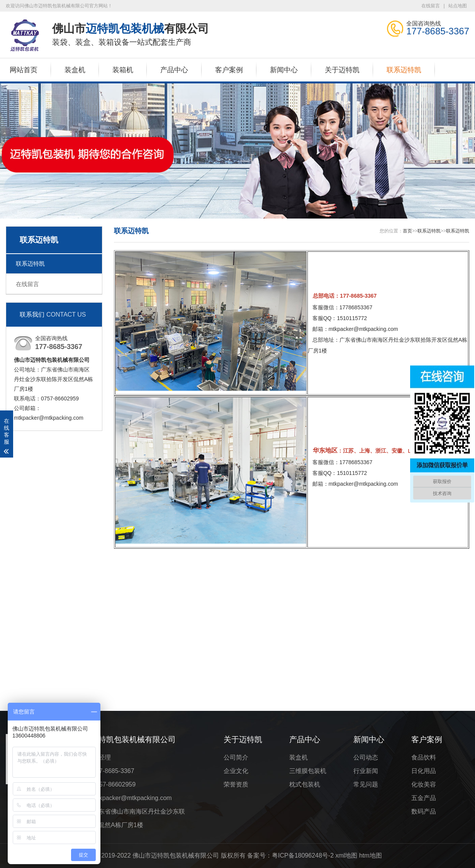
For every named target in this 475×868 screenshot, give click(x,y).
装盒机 (75, 70)
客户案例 (229, 70)
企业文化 (236, 771)
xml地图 (347, 855)
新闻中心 (284, 70)
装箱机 (123, 70)
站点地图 (458, 6)
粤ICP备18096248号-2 (303, 855)
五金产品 (424, 798)
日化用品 (424, 771)
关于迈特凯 (342, 70)
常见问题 (366, 784)
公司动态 (366, 757)
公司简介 (236, 757)
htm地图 (371, 855)
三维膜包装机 (308, 771)
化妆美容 (424, 784)
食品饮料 (424, 757)
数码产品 (424, 811)
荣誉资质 (236, 784)
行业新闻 (366, 771)
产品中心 (174, 70)
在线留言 (431, 6)
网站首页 (24, 70)
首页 (407, 231)
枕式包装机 (305, 784)
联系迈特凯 (404, 70)
